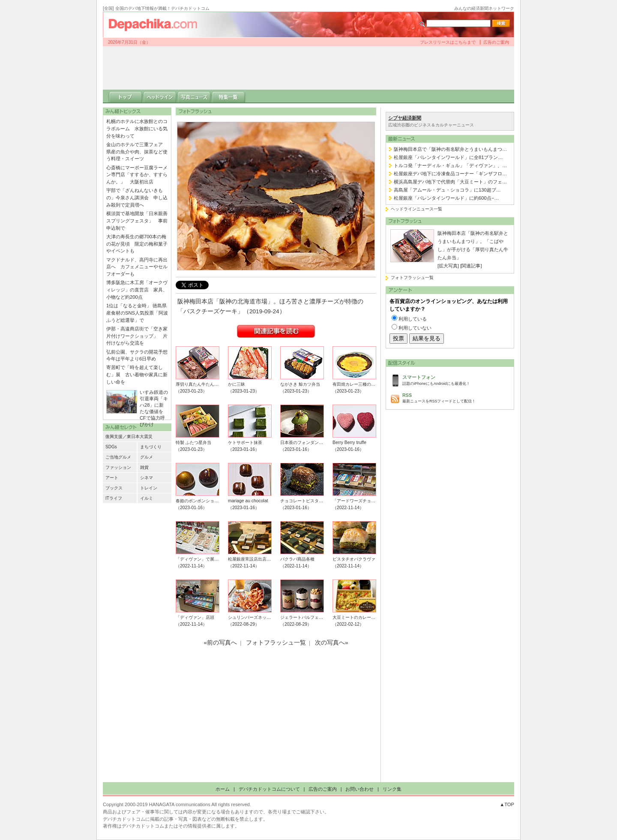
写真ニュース (194, 96)
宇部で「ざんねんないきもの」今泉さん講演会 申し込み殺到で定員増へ (137, 198)
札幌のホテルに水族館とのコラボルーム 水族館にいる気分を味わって (137, 129)
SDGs (111, 447)
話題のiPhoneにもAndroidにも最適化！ (456, 379)
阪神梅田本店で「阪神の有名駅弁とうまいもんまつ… (450, 149)
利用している (413, 319)
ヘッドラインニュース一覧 (416, 209)
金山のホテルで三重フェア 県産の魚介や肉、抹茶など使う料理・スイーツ (137, 152)
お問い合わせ (359, 789)
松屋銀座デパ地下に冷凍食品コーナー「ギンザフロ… (450, 174)
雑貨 (144, 467)
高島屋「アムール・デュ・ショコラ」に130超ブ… (447, 190)
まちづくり (151, 447)
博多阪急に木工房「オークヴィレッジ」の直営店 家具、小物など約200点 (137, 290)
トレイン (149, 488)
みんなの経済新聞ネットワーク (484, 8)
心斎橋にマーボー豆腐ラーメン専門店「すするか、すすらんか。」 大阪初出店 (137, 175)
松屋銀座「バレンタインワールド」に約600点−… (446, 198)
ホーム (223, 789)
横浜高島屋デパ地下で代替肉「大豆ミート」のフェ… (450, 182)
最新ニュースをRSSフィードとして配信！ (456, 397)
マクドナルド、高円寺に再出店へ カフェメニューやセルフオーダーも (137, 267)
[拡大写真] (448, 266)
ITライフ (114, 498)
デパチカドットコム (156, 24)
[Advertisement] (308, 68)
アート (112, 478)
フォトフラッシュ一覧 (412, 277)
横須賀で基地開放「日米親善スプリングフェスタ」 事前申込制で (137, 221)
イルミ (147, 498)
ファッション (118, 467)
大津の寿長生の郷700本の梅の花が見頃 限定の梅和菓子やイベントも (137, 244)
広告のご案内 (496, 42)
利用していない (415, 328)
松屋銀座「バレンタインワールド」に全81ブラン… (448, 157)
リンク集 (392, 789)
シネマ (147, 478)
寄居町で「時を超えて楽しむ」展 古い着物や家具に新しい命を (137, 375)
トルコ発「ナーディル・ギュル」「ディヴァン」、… (450, 165)
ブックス (114, 488)
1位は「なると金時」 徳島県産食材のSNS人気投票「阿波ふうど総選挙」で (137, 313)
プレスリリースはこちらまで (448, 42)
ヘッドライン (160, 96)
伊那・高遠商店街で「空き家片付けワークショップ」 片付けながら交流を (137, 336)
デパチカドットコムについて (269, 789)
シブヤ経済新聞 (405, 118)
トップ (126, 96)
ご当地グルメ (118, 457)
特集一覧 (228, 96)
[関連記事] (471, 266)
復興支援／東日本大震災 (129, 436)
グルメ (147, 457)
